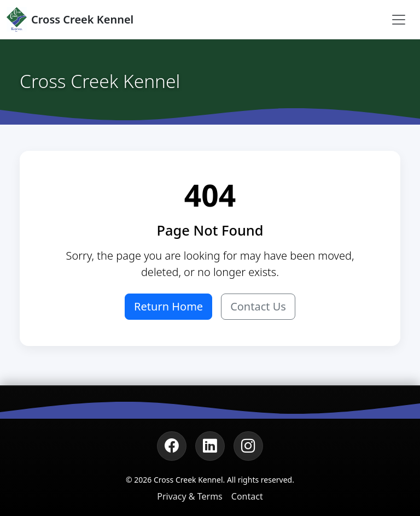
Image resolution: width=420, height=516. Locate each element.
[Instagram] (248, 446)
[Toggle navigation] (399, 20)
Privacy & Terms (189, 496)
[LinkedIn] (210, 446)
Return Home (168, 306)
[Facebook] (172, 446)
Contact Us (258, 306)
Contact (247, 496)
